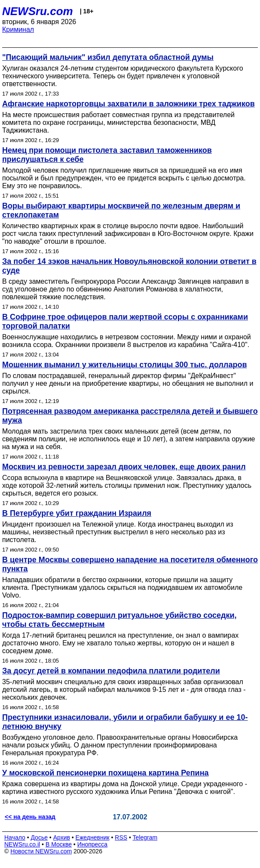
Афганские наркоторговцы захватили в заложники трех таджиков (128, 104)
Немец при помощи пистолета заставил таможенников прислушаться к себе (107, 155)
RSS (121, 837)
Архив (62, 837)
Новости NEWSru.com (41, 851)
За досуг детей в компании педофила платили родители (111, 671)
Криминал (18, 29)
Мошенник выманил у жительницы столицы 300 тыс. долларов (124, 365)
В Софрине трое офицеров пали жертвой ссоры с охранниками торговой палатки (125, 321)
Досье (39, 837)
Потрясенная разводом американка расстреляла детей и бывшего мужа (130, 416)
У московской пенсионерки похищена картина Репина (106, 773)
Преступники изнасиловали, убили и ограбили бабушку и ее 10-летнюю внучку (125, 722)
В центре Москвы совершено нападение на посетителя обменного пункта (130, 564)
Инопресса (93, 844)
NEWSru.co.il (22, 844)
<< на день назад (30, 817)
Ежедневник (93, 837)
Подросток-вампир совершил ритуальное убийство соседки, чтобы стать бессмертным (119, 620)
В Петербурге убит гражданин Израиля (77, 513)
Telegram (145, 837)
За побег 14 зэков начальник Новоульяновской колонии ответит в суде (129, 266)
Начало (15, 837)
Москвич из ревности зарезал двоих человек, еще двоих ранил (124, 467)
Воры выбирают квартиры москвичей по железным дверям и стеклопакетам (121, 210)
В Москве (59, 844)
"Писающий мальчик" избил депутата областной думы (108, 57)
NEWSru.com (38, 11)
